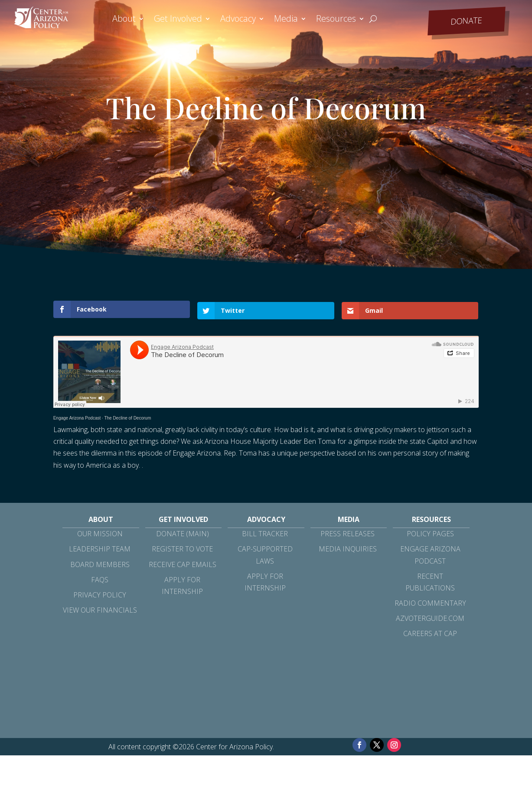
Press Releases (348, 533)
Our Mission (100, 533)
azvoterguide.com (430, 617)
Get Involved (178, 20)
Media (286, 20)
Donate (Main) (183, 533)
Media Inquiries (348, 548)
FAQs (100, 579)
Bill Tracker (265, 533)
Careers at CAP (430, 633)
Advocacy (238, 20)
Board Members (100, 563)
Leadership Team (100, 548)
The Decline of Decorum (127, 417)
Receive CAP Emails (183, 563)
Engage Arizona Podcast (77, 417)
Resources (336, 20)
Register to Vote (182, 548)
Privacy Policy (100, 594)
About (124, 20)
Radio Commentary (430, 602)
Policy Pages (430, 533)
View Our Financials (100, 609)
